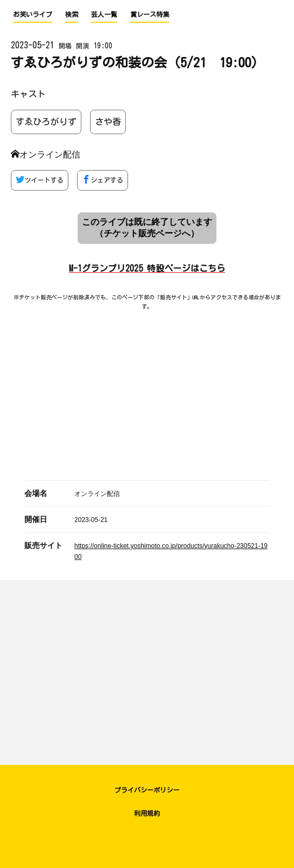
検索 (72, 14)
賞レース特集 (150, 14)
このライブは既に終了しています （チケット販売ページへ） (147, 228)
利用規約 (147, 813)
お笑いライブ (33, 14)
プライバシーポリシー (147, 790)
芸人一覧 (104, 14)
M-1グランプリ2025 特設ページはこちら (147, 268)
